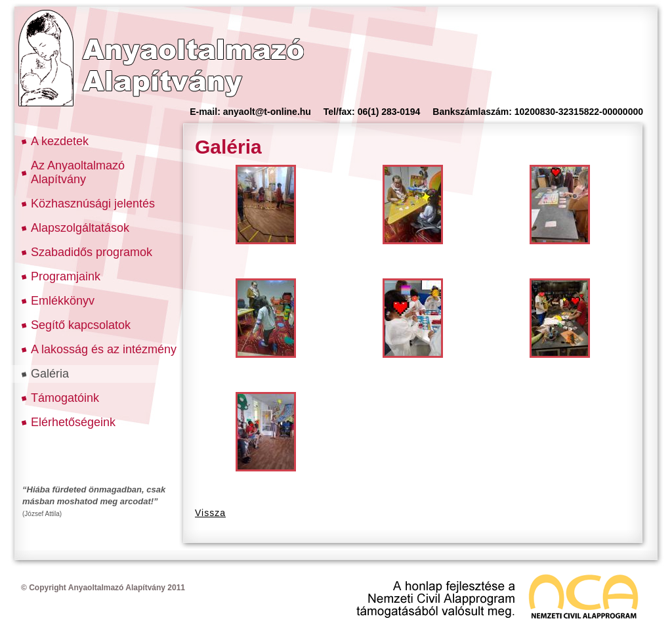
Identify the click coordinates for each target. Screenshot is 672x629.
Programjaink (66, 276)
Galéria (50, 374)
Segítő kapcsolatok (81, 325)
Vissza (210, 513)
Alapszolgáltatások (80, 228)
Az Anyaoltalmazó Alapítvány (78, 172)
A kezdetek (60, 141)
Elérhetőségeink (73, 422)
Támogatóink (65, 398)
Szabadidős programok (92, 252)
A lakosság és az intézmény (104, 349)
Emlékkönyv (63, 301)
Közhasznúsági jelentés (93, 204)
